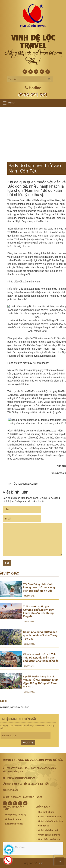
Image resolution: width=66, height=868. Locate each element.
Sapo (40, 863)
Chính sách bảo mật (48, 830)
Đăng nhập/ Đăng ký (16, 815)
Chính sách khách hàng (50, 817)
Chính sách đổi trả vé (49, 835)
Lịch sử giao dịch (14, 824)
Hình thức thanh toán (49, 839)
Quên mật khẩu (13, 819)
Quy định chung (46, 812)
